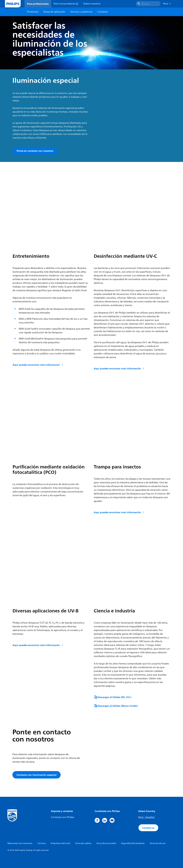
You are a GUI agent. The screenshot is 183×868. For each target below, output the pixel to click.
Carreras (42, 843)
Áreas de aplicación (54, 12)
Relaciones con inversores (20, 843)
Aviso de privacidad (106, 843)
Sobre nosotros (92, 4)
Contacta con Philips (63, 817)
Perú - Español (146, 817)
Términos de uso (158, 843)
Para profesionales (38, 4)
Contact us (148, 828)
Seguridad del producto (133, 843)
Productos (33, 12)
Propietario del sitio (60, 843)
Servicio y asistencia (81, 12)
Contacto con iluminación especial (36, 775)
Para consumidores (66, 4)
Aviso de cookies (83, 843)
